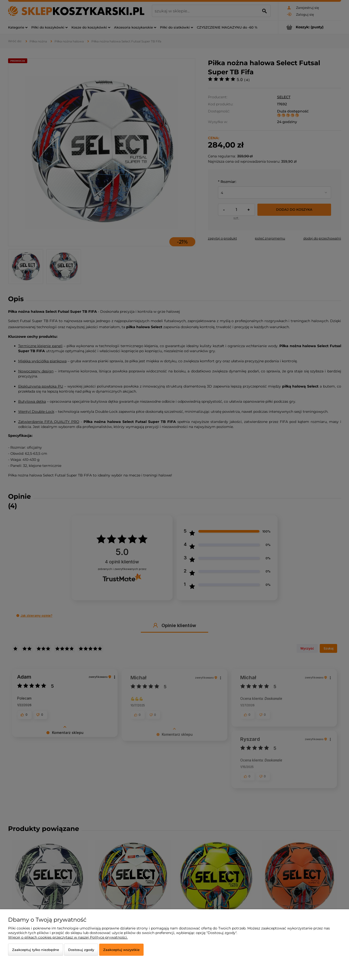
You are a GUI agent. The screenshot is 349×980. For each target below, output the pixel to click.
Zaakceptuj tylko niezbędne (36, 950)
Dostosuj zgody (81, 950)
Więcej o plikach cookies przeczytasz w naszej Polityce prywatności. (68, 937)
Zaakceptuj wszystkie (121, 950)
